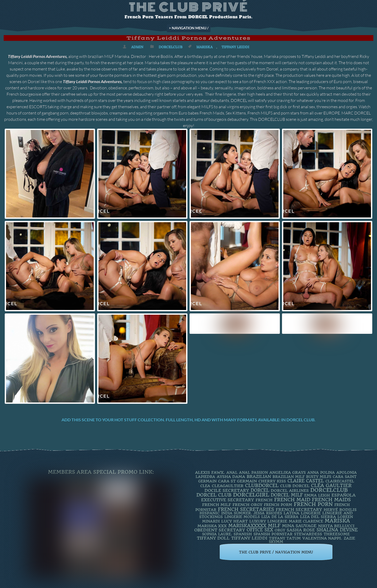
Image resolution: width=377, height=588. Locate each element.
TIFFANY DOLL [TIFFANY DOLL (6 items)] (213, 538)
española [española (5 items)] (343, 495)
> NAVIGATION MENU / (189, 28)
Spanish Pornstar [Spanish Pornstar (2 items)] (273, 534)
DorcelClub (171, 47)
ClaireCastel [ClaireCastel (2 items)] (340, 481)
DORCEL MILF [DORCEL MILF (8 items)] (287, 495)
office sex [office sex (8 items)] (260, 530)
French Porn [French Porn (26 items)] (313, 504)
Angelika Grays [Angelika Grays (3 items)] (288, 472)
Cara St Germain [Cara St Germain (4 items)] (237, 481)
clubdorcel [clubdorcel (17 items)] (262, 485)
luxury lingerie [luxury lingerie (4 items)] (268, 521)
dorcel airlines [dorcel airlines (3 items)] (290, 491)
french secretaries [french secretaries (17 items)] (246, 509)
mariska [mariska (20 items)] (337, 521)
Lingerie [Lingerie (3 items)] (311, 513)
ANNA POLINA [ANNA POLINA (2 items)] (321, 472)
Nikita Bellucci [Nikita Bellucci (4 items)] (336, 526)
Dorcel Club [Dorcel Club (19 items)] (214, 495)
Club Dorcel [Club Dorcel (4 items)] (295, 486)
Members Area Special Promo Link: (101, 472)
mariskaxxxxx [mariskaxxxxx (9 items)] (247, 526)
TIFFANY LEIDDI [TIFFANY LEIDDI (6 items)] (249, 538)
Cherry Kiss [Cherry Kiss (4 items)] (272, 481)
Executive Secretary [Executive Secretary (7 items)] (228, 500)
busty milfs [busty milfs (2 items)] (319, 477)
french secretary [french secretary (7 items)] (299, 510)
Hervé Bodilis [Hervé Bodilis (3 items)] (340, 510)
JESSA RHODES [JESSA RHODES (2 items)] (268, 513)
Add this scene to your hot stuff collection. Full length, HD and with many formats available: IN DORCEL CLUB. (188, 420)
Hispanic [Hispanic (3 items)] (210, 513)
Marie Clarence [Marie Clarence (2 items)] (306, 521)
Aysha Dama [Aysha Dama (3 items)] (231, 477)
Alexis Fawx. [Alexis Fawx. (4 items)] (210, 472)
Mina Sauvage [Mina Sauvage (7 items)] (299, 526)
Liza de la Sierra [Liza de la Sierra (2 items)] (280, 517)
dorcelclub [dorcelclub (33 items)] (329, 490)
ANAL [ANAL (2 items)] (232, 472)
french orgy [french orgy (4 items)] (247, 505)
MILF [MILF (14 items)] (274, 526)
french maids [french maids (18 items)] (331, 500)
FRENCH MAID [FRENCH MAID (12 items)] (292, 500)
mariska (204, 47)
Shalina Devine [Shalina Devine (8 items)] (337, 530)
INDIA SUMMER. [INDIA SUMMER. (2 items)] (237, 513)
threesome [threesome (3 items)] (337, 534)
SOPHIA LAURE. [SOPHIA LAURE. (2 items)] (217, 534)
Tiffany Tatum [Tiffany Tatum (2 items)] (285, 538)
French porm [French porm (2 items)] (278, 505)
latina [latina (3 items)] (291, 513)
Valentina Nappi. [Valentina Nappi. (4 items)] (322, 538)
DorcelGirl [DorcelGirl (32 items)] (251, 495)
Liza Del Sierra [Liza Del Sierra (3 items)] (318, 517)
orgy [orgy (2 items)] (280, 530)
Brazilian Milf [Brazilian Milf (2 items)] (289, 477)
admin (137, 47)
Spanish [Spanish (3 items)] (243, 534)
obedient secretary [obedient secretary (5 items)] (220, 530)
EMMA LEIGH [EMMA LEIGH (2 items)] (317, 495)
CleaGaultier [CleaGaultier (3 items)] (228, 486)
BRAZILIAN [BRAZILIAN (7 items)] (259, 477)
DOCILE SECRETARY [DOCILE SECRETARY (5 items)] (227, 490)
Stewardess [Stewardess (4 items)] (308, 534)
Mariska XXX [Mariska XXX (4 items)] (212, 526)
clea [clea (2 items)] (205, 486)
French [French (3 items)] (264, 500)
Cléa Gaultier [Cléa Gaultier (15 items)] (331, 485)
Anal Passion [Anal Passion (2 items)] (253, 472)
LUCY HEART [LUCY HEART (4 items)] (234, 521)
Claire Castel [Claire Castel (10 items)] (306, 481)
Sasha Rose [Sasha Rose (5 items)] (301, 530)
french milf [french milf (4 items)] (217, 505)
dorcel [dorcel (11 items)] (260, 490)
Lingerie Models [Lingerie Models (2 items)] (242, 517)
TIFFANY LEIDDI (235, 47)
